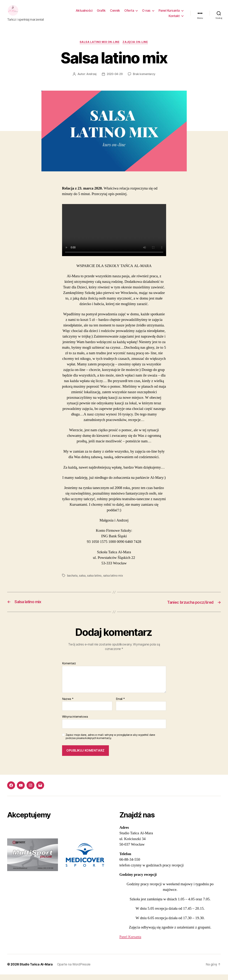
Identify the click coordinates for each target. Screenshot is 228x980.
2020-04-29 (114, 80)
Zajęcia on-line (136, 48)
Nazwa (68, 704)
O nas (146, 13)
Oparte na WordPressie (74, 970)
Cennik (115, 13)
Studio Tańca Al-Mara (37, 970)
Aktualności (84, 13)
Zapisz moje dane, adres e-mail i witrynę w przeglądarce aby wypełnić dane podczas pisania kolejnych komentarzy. (110, 742)
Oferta (129, 13)
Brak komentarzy (145, 80)
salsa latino (94, 581)
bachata (72, 581)
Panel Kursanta (169, 13)
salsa (82, 581)
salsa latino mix (113, 581)
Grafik (101, 13)
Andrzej (91, 80)
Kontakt (174, 19)
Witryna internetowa (75, 722)
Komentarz (69, 669)
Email (120, 704)
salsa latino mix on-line (99, 48)
